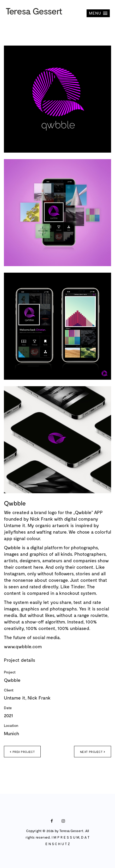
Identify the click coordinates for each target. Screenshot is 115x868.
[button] (98, 13)
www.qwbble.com (23, 646)
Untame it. (15, 525)
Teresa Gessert (71, 831)
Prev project (22, 752)
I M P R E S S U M (65, 837)
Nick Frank (41, 519)
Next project (93, 752)
